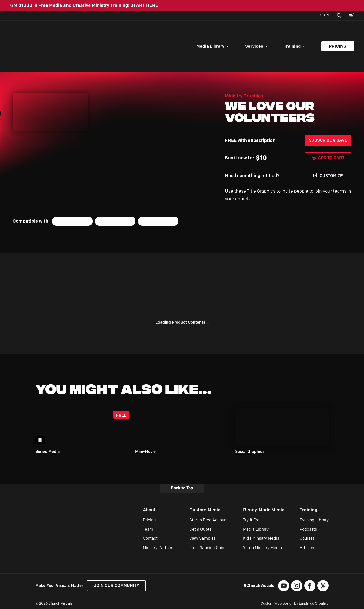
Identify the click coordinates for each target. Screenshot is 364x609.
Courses (307, 538)
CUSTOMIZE (331, 176)
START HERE (144, 5)
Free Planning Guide (208, 548)
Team (148, 529)
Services (254, 46)
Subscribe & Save (328, 140)
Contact (150, 538)
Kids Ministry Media (261, 538)
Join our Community (116, 586)
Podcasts (308, 529)
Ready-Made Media (264, 510)
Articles (307, 548)
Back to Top (182, 488)
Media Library (210, 46)
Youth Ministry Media (263, 548)
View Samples (202, 538)
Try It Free (252, 520)
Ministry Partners (159, 548)
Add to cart (331, 158)
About (149, 510)
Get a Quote (200, 529)
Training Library (314, 520)
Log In (323, 15)
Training (292, 46)
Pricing (338, 46)
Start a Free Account (209, 520)
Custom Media (205, 510)
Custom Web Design (277, 604)
